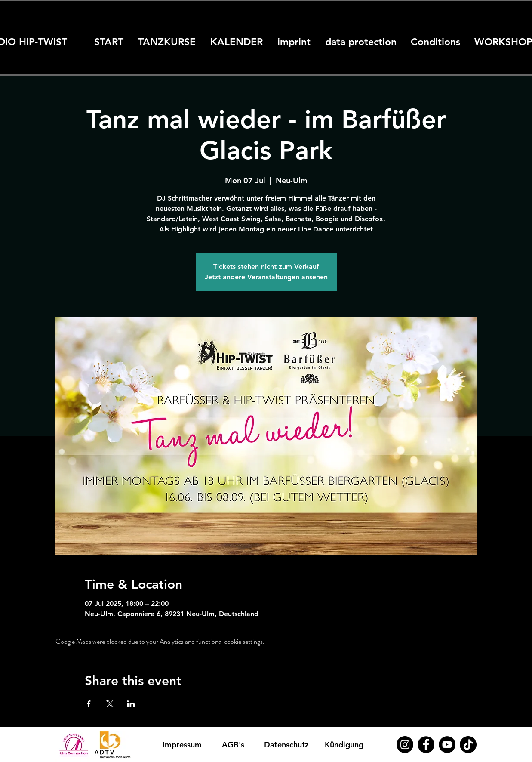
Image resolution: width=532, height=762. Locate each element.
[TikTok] (468, 745)
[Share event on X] (110, 704)
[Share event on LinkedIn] (131, 704)
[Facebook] (426, 745)
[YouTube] (447, 745)
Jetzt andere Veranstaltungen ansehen (266, 277)
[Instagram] (405, 745)
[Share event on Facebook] (89, 704)
